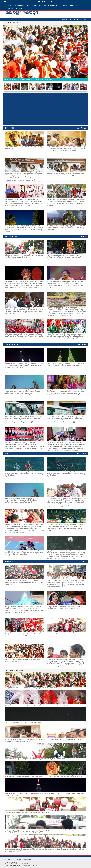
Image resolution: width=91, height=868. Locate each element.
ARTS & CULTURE (34, 5)
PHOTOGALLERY (28, 2)
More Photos (81, 128)
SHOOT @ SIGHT (51, 5)
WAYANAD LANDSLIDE (15, 8)
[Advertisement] (45, 109)
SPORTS (64, 5)
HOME (9, 5)
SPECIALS (74, 5)
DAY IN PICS (19, 5)
